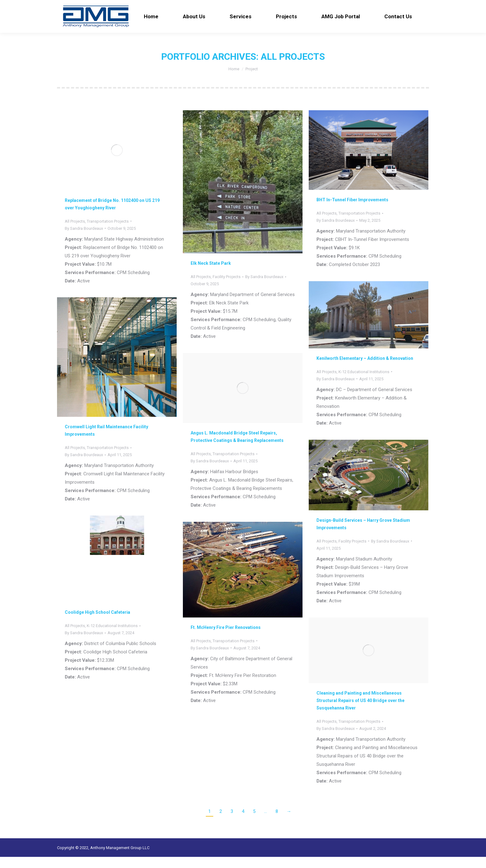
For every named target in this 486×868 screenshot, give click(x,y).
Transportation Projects (108, 232)
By (84, 240)
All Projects (75, 232)
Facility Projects (227, 288)
